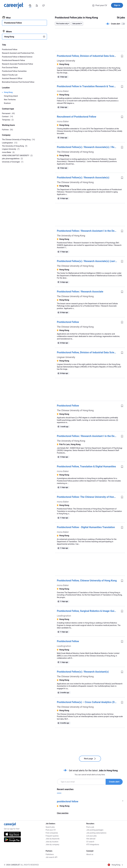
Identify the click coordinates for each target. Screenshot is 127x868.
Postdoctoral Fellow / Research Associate (80, 292)
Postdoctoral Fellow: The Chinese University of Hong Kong (88, 497)
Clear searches (63, 813)
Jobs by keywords (53, 839)
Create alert (114, 782)
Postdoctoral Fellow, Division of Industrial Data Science (88, 56)
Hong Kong (8, 92)
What (7, 18)
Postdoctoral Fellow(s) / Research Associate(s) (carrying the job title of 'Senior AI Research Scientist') (88, 261)
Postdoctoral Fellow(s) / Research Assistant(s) (83, 672)
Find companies (52, 833)
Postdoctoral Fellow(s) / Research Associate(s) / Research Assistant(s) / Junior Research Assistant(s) (88, 147)
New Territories (10, 100)
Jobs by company (52, 844)
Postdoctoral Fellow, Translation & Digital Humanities (86, 466)
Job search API (51, 857)
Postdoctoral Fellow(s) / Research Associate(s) (83, 178)
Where (7, 31)
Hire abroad (91, 839)
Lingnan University (66, 61)
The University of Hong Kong (71, 236)
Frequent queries (52, 836)
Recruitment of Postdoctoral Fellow (77, 117)
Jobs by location (52, 842)
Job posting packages (95, 830)
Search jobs (50, 827)
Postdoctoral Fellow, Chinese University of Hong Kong (87, 581)
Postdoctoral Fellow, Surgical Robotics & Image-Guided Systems (88, 611)
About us (90, 854)
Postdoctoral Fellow (68, 322)
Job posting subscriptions (96, 833)
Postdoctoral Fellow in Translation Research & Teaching (88, 86)
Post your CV (100, 5)
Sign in (117, 5)
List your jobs (91, 836)
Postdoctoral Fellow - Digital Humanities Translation (86, 527)
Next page (90, 759)
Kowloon (7, 103)
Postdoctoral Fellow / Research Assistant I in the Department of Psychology (88, 231)
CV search (90, 842)
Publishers (50, 854)
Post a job (90, 827)
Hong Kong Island (11, 96)
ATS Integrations (93, 844)
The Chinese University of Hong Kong (75, 152)
